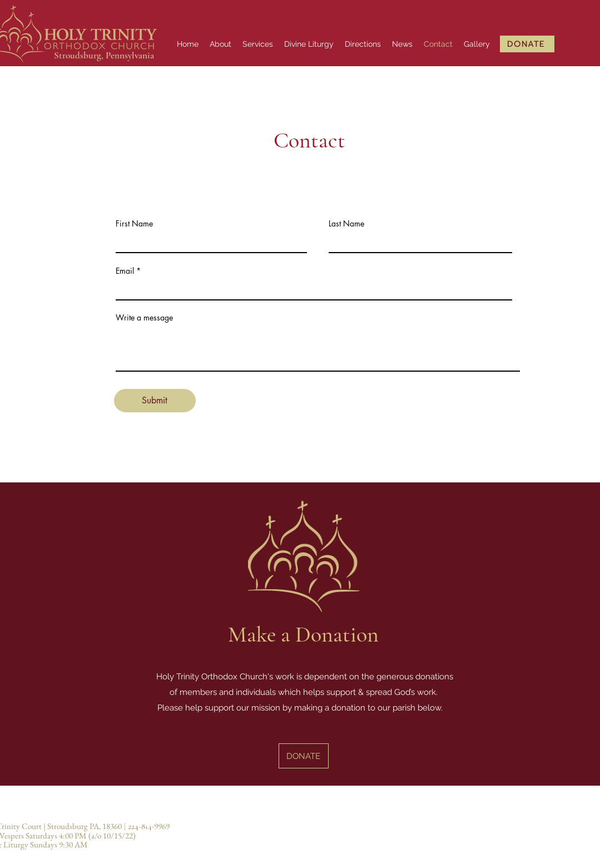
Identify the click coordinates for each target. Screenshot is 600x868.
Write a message (144, 318)
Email (125, 271)
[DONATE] (527, 44)
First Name (134, 224)
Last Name (346, 224)
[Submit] (155, 401)
